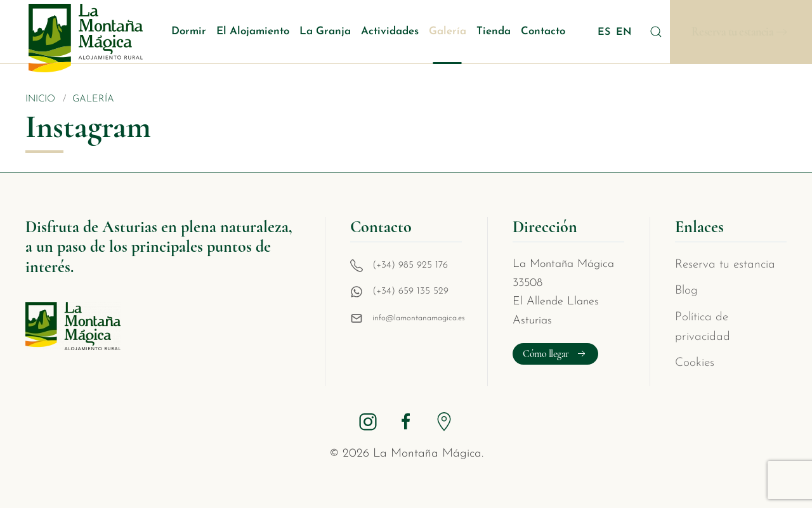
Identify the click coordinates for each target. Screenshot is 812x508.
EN (624, 32)
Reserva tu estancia (733, 32)
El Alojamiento (253, 31)
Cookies (695, 363)
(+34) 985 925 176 (410, 265)
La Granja (325, 31)
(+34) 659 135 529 (410, 291)
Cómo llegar (555, 354)
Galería (448, 31)
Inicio (40, 99)
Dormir (189, 31)
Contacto (543, 31)
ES (606, 32)
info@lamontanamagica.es (419, 318)
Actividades (390, 31)
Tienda (494, 31)
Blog (686, 291)
